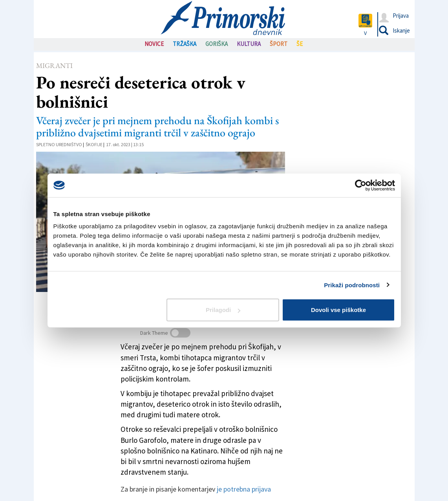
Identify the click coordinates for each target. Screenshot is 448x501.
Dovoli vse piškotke (338, 310)
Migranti (54, 65)
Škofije (94, 144)
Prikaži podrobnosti (352, 285)
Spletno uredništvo (59, 144)
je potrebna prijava (244, 489)
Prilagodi (223, 310)
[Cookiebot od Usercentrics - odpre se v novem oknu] (361, 185)
